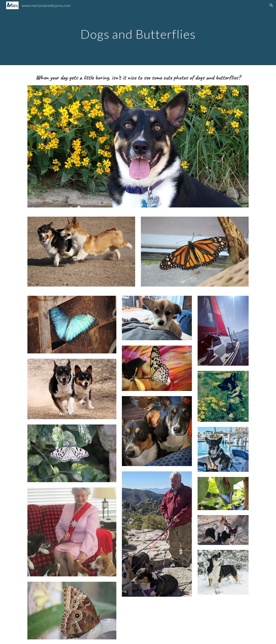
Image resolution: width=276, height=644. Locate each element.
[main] (138, 32)
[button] (271, 5)
